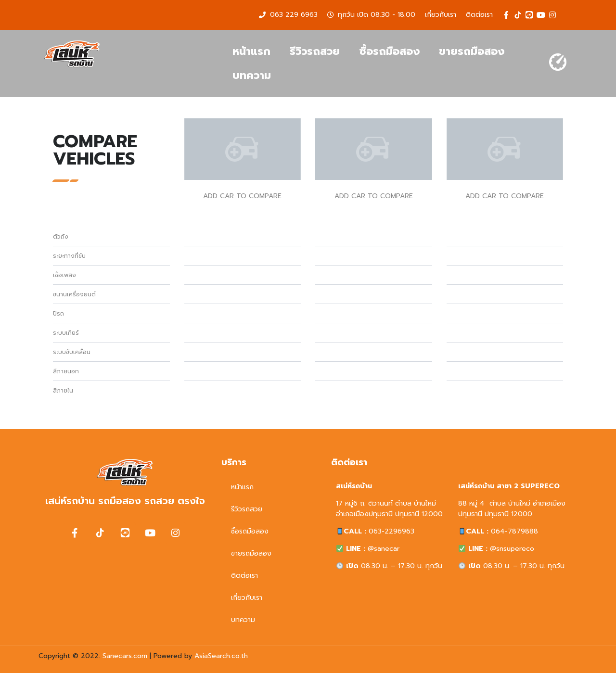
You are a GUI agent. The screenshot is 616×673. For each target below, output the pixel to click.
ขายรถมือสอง (472, 51)
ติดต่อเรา (244, 576)
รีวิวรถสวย (315, 51)
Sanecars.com (125, 656)
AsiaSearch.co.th (221, 656)
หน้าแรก (251, 51)
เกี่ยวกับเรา (247, 598)
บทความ (252, 75)
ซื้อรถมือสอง (389, 51)
